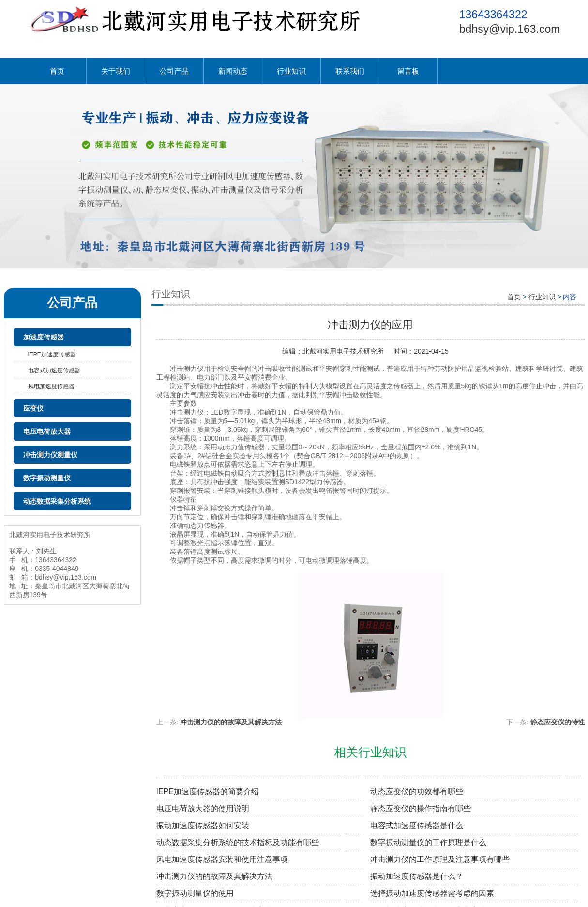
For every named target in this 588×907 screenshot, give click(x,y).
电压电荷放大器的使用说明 (203, 808)
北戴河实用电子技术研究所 (343, 351)
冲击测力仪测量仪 (50, 455)
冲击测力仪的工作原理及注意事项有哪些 (440, 859)
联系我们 (350, 71)
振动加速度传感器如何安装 (203, 825)
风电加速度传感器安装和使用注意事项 (222, 859)
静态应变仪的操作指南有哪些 (421, 808)
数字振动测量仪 (47, 478)
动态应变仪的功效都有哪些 (417, 792)
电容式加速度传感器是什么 (417, 825)
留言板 (408, 71)
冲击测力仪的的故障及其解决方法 (231, 722)
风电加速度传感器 (51, 386)
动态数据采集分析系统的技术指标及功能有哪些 (238, 842)
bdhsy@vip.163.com (510, 29)
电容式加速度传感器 (54, 370)
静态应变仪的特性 (558, 722)
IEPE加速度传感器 (52, 354)
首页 (57, 71)
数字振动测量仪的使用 (195, 893)
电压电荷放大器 (47, 431)
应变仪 (33, 408)
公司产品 (174, 71)
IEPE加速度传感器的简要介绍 (208, 792)
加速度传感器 (44, 337)
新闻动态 (233, 71)
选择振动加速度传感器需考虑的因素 (432, 893)
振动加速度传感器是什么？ (417, 876)
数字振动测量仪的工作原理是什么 (428, 842)
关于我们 (116, 71)
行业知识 (291, 71)
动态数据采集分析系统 (57, 501)
